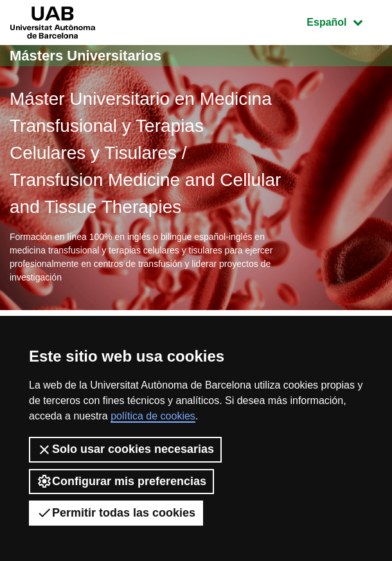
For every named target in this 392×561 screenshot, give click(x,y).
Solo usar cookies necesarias (125, 450)
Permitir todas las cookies (116, 513)
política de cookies (153, 416)
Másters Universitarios (85, 56)
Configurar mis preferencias (121, 481)
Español (344, 21)
